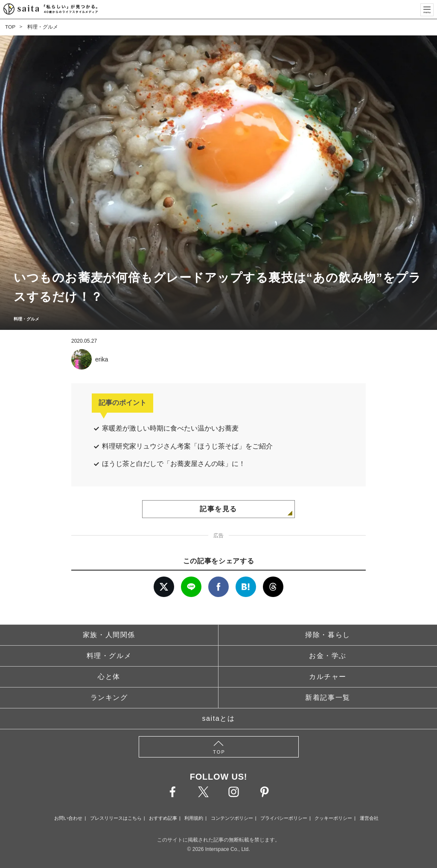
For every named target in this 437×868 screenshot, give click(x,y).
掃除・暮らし (328, 635)
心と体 (109, 677)
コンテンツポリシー (232, 818)
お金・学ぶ (328, 656)
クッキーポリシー (333, 818)
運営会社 (369, 818)
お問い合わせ (68, 818)
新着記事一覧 (328, 698)
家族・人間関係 (109, 635)
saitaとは (219, 718)
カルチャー (328, 677)
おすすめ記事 (163, 818)
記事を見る (218, 509)
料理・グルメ (43, 27)
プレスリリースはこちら (116, 818)
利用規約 (194, 818)
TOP (10, 27)
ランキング (109, 698)
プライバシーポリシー (284, 818)
